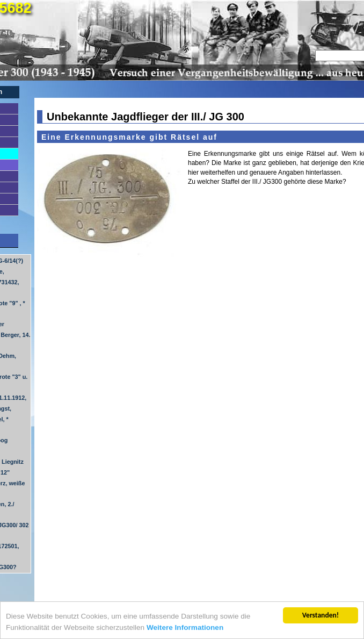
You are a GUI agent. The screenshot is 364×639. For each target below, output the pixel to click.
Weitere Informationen (185, 628)
